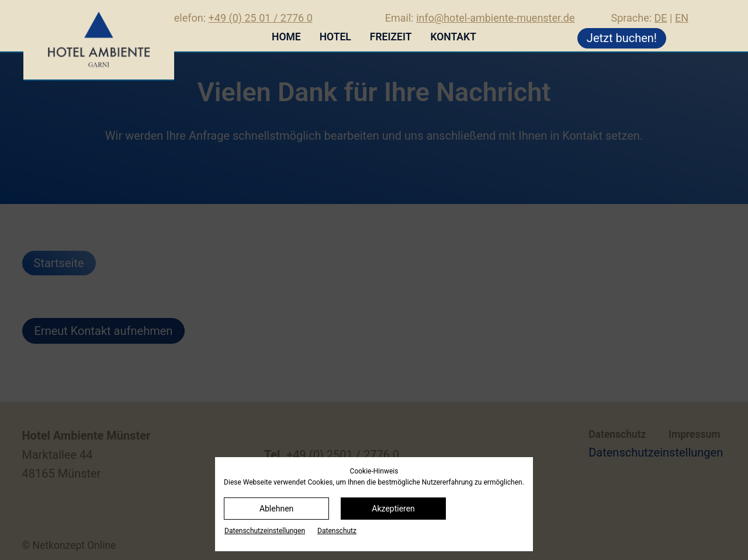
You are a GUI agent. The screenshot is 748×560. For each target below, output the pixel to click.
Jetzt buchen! (622, 38)
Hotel (335, 37)
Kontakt (453, 37)
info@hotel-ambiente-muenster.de (495, 18)
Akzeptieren (393, 509)
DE (661, 18)
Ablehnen (276, 509)
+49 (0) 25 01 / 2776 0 (261, 18)
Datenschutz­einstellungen (265, 531)
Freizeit (391, 37)
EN (682, 18)
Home (286, 37)
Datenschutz (337, 531)
